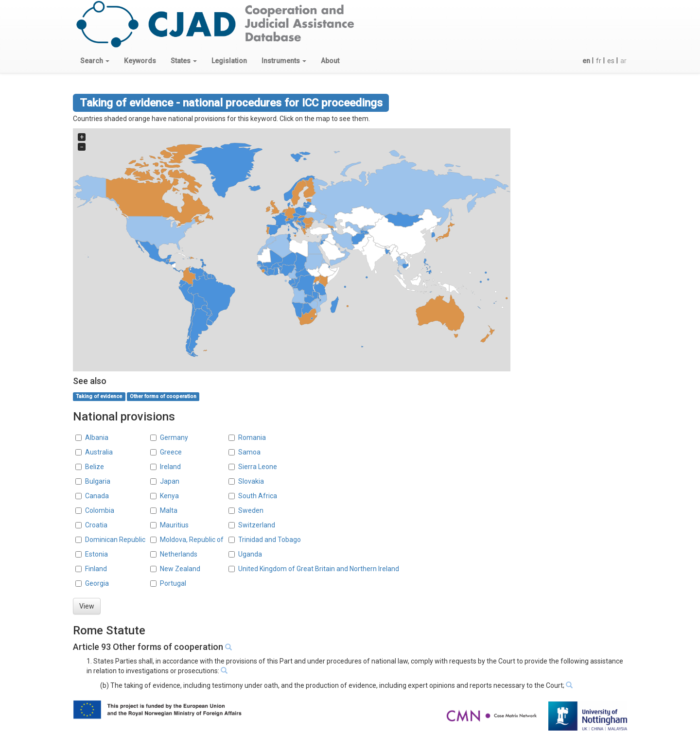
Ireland (170, 467)
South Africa (258, 496)
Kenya (169, 496)
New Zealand (180, 569)
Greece (171, 452)
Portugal (173, 583)
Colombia (100, 510)
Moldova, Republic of (192, 540)
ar (623, 61)
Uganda (250, 554)
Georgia (97, 583)
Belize (95, 467)
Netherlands (179, 554)
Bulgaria (98, 481)
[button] (95, 61)
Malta (169, 510)
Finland (96, 569)
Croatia (96, 525)
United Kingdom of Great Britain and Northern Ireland (319, 569)
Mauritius (174, 525)
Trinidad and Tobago (270, 540)
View (87, 606)
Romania (252, 437)
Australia (99, 452)
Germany (174, 437)
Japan (170, 481)
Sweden (251, 510)
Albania (97, 437)
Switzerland (257, 525)
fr (599, 61)
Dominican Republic (115, 540)
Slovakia (251, 481)
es (611, 61)
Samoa (249, 452)
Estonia (96, 554)
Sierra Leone (258, 467)
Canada (97, 496)
